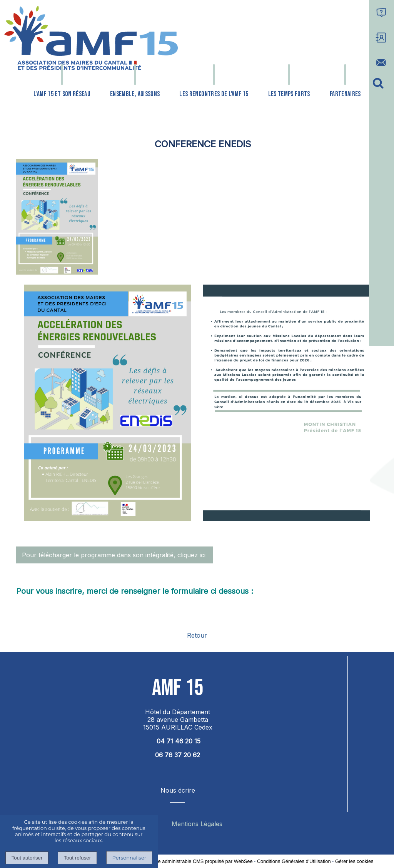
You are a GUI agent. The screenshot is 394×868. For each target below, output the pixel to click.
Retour (197, 635)
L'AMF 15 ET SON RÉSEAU (62, 94)
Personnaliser (129, 858)
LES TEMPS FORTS (289, 94)
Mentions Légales (197, 824)
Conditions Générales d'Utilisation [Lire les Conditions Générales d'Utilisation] (294, 861)
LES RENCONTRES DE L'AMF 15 (214, 94)
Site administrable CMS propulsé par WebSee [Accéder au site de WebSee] (203, 861)
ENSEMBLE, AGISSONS (135, 94)
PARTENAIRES (345, 94)
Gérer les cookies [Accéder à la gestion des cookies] (354, 861)
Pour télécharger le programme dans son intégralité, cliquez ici (115, 555)
